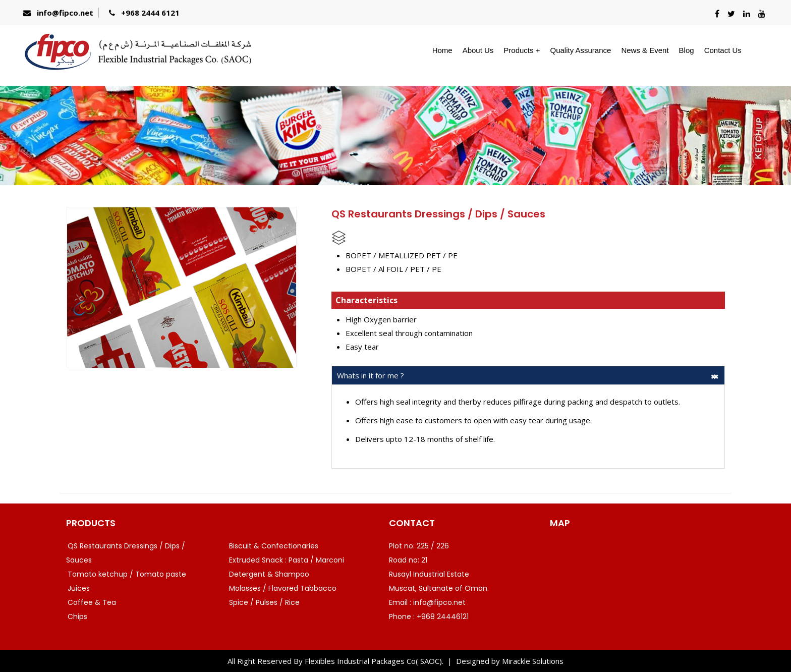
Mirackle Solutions (533, 661)
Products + (522, 50)
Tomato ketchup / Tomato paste (127, 574)
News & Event (645, 50)
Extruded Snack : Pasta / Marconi (287, 560)
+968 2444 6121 (150, 13)
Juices (79, 588)
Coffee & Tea (92, 602)
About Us (478, 50)
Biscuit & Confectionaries (274, 546)
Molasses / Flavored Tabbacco (283, 588)
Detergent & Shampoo (269, 574)
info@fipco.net (65, 13)
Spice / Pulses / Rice (264, 602)
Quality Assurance (580, 50)
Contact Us (723, 50)
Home (442, 50)
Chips (77, 617)
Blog (687, 50)
